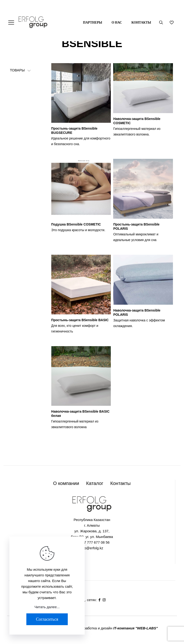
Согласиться (47, 619)
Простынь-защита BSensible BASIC (80, 320)
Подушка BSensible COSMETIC (76, 224)
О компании (66, 483)
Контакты (120, 483)
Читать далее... (47, 607)
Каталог (95, 483)
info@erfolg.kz (92, 548)
